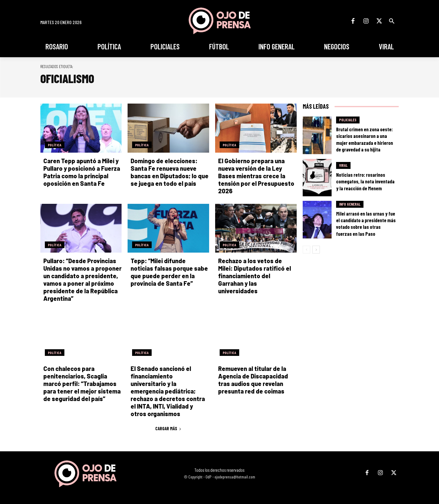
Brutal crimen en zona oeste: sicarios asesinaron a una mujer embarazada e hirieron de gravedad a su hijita (365, 139)
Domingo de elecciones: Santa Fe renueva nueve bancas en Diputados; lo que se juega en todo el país (170, 172)
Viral (343, 165)
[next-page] (316, 250)
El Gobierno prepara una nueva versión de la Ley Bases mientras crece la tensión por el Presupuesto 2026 (256, 176)
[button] (392, 21)
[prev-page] (306, 250)
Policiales (348, 120)
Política (55, 145)
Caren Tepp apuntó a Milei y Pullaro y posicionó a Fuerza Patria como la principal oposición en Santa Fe (82, 172)
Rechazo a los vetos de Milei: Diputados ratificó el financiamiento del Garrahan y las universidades (255, 276)
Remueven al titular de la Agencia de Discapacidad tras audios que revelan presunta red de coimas (253, 380)
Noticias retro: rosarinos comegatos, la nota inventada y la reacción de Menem (365, 181)
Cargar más (168, 428)
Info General (350, 204)
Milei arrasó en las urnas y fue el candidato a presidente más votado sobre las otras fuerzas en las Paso (366, 223)
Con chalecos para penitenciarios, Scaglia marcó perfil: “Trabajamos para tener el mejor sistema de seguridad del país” (82, 384)
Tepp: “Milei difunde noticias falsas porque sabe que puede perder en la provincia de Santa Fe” (169, 272)
